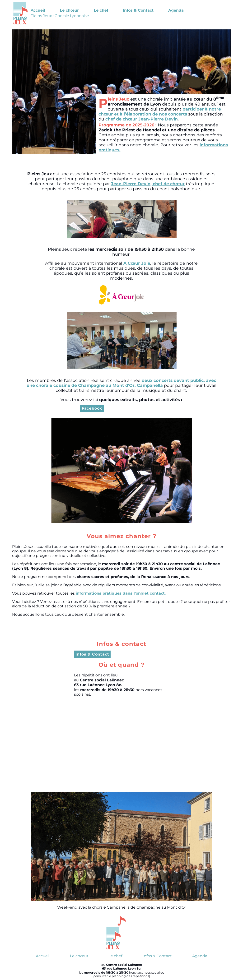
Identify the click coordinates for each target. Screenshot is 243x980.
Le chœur (69, 10)
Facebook (92, 408)
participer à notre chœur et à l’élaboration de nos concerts (160, 111)
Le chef (101, 10)
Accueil (38, 10)
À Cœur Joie (137, 263)
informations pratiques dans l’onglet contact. (121, 593)
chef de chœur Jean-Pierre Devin (142, 119)
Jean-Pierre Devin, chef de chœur (148, 184)
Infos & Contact (138, 10)
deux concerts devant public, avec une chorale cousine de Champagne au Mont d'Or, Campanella (121, 383)
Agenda (176, 10)
